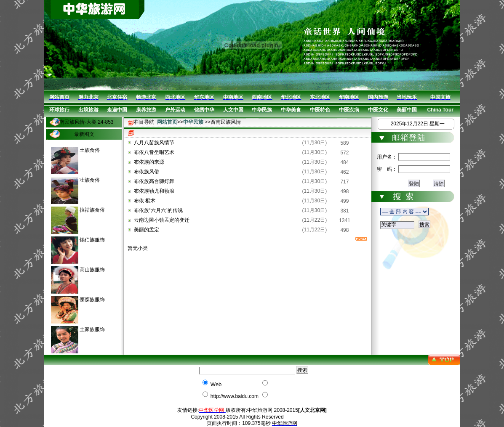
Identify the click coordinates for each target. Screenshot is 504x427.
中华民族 (193, 122)
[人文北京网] (312, 410)
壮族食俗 (90, 180)
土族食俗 (90, 150)
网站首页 (167, 122)
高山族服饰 (92, 270)
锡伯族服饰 (92, 240)
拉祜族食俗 (92, 210)
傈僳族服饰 (92, 300)
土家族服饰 (92, 329)
